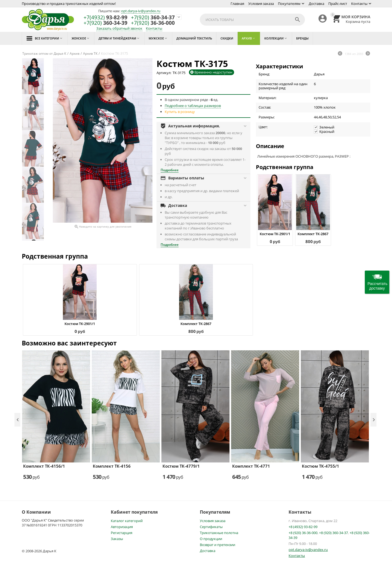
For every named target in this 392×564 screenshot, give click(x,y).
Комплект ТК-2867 (313, 234)
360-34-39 (105, 23)
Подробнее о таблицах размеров (193, 106)
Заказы (117, 539)
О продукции (211, 539)
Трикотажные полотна (219, 533)
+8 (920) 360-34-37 (333, 533)
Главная (237, 4)
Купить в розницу (180, 112)
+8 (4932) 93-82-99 (303, 527)
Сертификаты (211, 527)
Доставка (316, 4)
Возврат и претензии (218, 545)
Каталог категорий (127, 521)
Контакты (359, 4)
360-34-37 (153, 18)
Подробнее (170, 170)
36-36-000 (153, 23)
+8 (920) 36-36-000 (303, 533)
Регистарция (122, 533)
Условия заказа (261, 4)
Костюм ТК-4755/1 (321, 466)
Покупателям (289, 4)
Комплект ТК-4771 (251, 466)
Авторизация (122, 527)
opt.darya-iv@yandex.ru (141, 11)
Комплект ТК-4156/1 (44, 466)
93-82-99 (105, 18)
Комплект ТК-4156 (112, 466)
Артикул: (164, 73)
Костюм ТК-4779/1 (181, 466)
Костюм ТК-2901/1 (275, 234)
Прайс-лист (338, 4)
